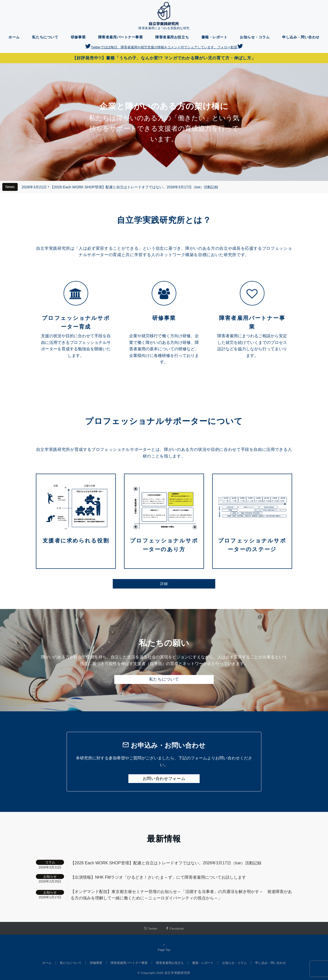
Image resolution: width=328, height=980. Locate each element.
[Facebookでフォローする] (175, 928)
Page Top (164, 947)
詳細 (164, 584)
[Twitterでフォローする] (151, 928)
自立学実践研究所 (177, 973)
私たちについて (164, 679)
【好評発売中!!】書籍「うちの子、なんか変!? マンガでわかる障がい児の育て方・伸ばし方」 (164, 58)
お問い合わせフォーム (164, 778)
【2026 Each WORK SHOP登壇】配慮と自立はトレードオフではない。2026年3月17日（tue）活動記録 (134, 187)
